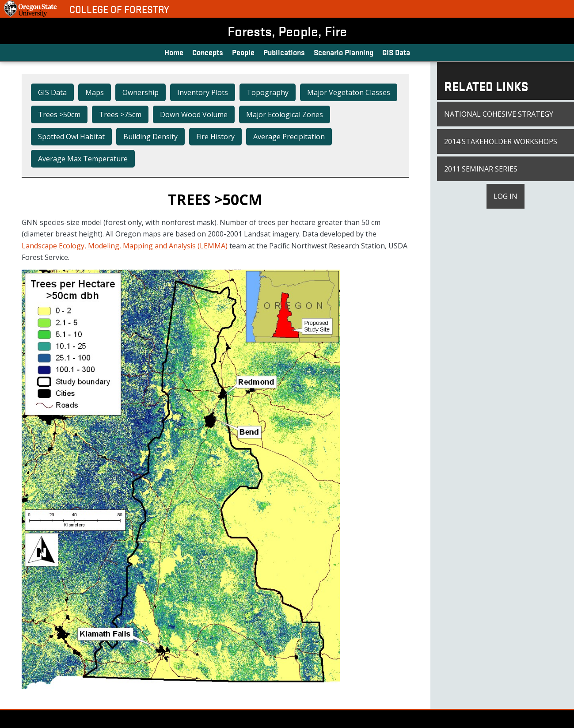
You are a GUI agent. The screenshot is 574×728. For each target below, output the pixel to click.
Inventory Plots (203, 92)
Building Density (150, 137)
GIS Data (396, 52)
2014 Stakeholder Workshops (501, 141)
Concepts (208, 52)
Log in (506, 196)
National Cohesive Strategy (499, 114)
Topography (268, 92)
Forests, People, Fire (287, 31)
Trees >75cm (120, 114)
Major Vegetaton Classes (349, 92)
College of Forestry (119, 9)
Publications (284, 52)
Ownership (141, 92)
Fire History (215, 137)
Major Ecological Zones (285, 114)
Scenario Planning (344, 52)
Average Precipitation (289, 137)
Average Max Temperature (83, 159)
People (243, 52)
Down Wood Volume (194, 114)
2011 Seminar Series (481, 169)
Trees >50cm (59, 114)
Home (174, 52)
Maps (95, 92)
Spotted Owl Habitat (71, 137)
